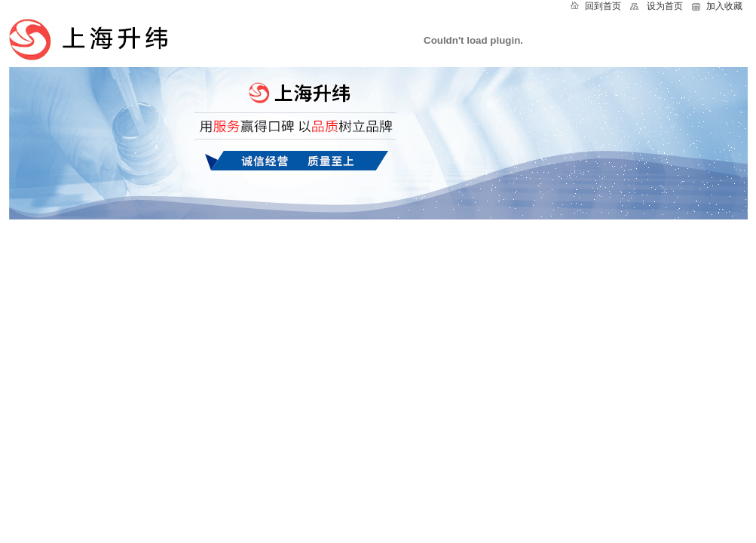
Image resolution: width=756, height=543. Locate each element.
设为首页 (665, 6)
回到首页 (603, 6)
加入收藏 (724, 6)
